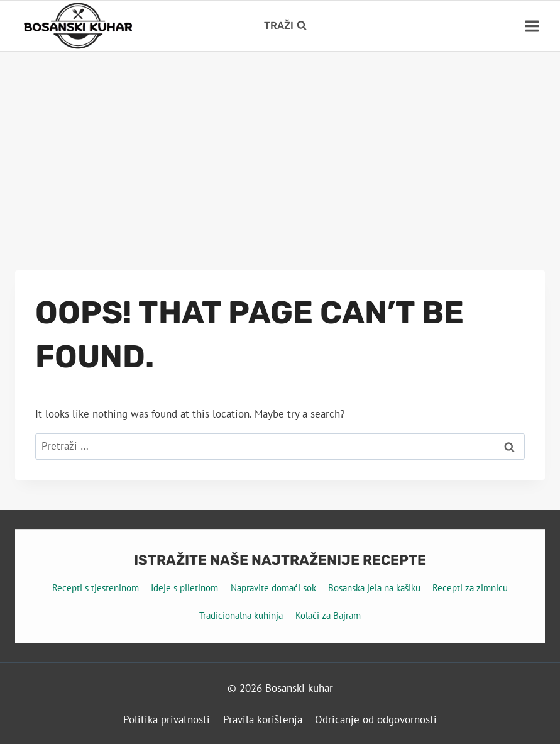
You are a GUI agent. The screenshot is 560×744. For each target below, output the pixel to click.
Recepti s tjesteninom (96, 588)
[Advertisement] (280, 146)
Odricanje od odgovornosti (376, 719)
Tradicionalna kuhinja (241, 615)
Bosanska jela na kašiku (374, 588)
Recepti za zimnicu (470, 588)
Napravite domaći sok (273, 588)
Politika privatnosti (167, 719)
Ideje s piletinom (184, 588)
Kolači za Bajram (328, 615)
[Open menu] (532, 26)
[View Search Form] (285, 26)
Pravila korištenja (263, 719)
